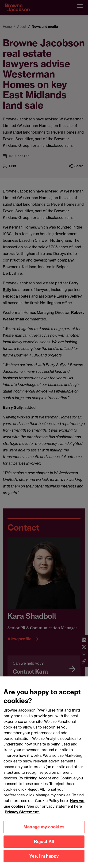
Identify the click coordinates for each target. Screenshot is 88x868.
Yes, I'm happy (44, 858)
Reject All (44, 844)
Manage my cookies (44, 829)
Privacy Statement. (22, 814)
